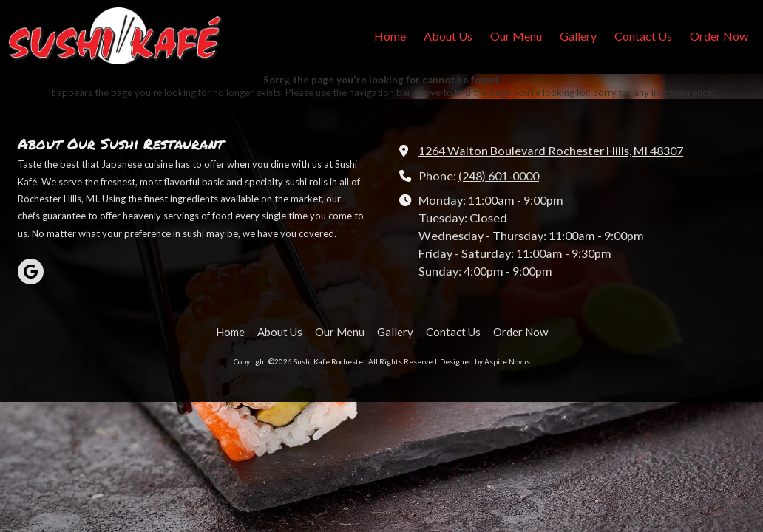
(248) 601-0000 (499, 175)
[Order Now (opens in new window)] (719, 37)
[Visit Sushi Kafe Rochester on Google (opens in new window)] (31, 272)
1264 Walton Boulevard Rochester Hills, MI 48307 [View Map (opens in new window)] (551, 150)
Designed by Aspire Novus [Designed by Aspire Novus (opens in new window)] (485, 361)
